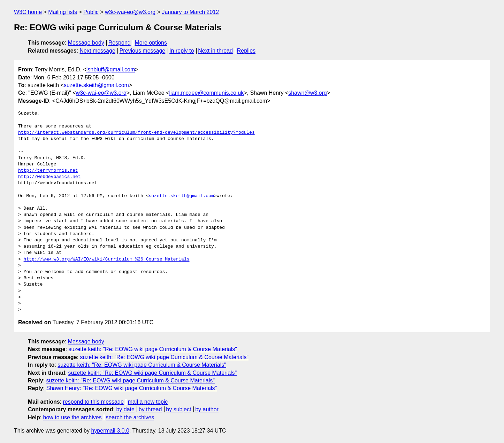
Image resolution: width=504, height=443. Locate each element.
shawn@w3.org (308, 93)
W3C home (28, 12)
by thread (150, 409)
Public (91, 12)
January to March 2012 (190, 12)
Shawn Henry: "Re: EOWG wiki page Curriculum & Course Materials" (131, 388)
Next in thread (215, 51)
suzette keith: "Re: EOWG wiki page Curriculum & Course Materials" (153, 349)
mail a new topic (148, 402)
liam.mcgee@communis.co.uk (207, 93)
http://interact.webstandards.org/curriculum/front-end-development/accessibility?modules (136, 133)
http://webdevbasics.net (49, 177)
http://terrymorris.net (48, 171)
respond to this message (93, 402)
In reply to (182, 51)
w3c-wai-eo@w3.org (130, 12)
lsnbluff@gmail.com (111, 69)
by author (207, 409)
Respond (120, 43)
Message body (86, 43)
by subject (178, 409)
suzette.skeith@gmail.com (96, 85)
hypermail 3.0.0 (110, 431)
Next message (98, 51)
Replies (246, 51)
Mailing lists (63, 12)
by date (125, 409)
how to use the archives (72, 417)
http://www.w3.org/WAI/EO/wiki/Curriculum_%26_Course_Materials (107, 259)
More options (151, 43)
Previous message (143, 51)
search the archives (130, 417)
